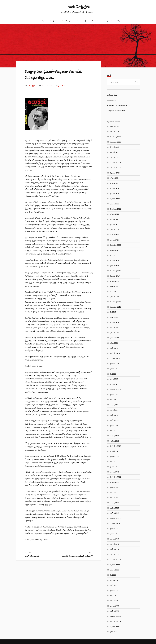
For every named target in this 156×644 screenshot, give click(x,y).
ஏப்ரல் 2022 (114, 219)
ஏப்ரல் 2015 (114, 379)
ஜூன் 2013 (114, 425)
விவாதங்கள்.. (108, 21)
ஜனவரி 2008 (115, 606)
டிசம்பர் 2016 (114, 333)
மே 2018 (113, 312)
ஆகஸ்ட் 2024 (115, 173)
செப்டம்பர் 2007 (115, 621)
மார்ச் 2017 (114, 327)
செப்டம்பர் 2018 (115, 307)
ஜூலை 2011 (114, 482)
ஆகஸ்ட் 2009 (115, 565)
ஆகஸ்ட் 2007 (115, 627)
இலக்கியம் (56, 21)
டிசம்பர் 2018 (114, 297)
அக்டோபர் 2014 (115, 389)
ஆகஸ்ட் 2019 (115, 276)
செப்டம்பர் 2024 (115, 168)
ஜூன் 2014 (114, 394)
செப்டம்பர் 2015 (115, 353)
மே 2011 (113, 492)
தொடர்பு (120, 21)
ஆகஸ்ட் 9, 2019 (48, 86)
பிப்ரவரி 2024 (115, 188)
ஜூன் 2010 (114, 534)
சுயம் (79, 21)
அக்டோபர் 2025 (115, 137)
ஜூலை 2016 (114, 338)
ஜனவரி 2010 (115, 544)
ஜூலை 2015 (114, 363)
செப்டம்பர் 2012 (115, 446)
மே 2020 (113, 255)
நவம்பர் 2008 (114, 585)
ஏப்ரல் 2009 (114, 580)
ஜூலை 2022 (114, 214)
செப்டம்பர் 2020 (115, 245)
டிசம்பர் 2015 (114, 348)
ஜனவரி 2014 (115, 410)
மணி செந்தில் (78, 7)
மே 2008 (113, 596)
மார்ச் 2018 (114, 317)
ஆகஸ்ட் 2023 (115, 199)
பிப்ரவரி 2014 (115, 405)
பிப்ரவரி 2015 (115, 384)
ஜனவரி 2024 (115, 193)
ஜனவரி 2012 (115, 472)
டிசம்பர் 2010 (114, 508)
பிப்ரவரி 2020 (115, 260)
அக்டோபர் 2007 (115, 616)
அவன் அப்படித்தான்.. (33, 556)
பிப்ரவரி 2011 (115, 503)
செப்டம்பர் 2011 (115, 477)
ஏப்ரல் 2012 (114, 467)
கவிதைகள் (68, 21)
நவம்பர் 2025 (114, 132)
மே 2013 (113, 431)
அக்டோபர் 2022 (115, 209)
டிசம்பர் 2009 (114, 549)
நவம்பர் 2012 (114, 441)
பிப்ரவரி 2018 (115, 322)
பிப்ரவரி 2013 (115, 436)
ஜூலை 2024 (114, 178)
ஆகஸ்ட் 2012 (115, 451)
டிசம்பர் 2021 (114, 230)
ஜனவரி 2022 (115, 224)
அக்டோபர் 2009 (115, 559)
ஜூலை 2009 (114, 570)
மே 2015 (113, 374)
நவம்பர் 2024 (114, 157)
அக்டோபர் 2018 (115, 302)
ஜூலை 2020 (114, 250)
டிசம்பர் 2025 (114, 126)
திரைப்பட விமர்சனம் (92, 21)
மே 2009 (113, 575)
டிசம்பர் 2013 (114, 415)
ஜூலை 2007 (114, 632)
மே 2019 (113, 291)
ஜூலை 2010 (114, 529)
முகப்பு (35, 21)
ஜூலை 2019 (114, 281)
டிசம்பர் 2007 (114, 611)
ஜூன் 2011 (114, 487)
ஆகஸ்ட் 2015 (115, 358)
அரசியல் (45, 21)
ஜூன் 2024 (114, 183)
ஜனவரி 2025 (115, 152)
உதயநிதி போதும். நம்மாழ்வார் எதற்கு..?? (77, 556)
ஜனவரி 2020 (115, 266)
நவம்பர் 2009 (114, 554)
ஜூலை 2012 (114, 456)
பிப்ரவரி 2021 (115, 235)
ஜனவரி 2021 (115, 240)
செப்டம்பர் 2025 (115, 142)
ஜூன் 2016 (114, 343)
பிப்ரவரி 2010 (115, 539)
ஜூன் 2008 (114, 590)
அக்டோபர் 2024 (115, 162)
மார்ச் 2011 (114, 498)
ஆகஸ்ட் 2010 (115, 523)
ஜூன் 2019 (114, 286)
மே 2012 (113, 461)
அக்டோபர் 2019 (115, 271)
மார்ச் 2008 (114, 601)
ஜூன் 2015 (114, 369)
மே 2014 (113, 400)
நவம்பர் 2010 (114, 513)
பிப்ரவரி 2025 (115, 147)
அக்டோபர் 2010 (115, 518)
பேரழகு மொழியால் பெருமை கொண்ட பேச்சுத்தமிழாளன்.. (52, 74)
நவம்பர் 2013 (114, 420)
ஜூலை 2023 (114, 204)
